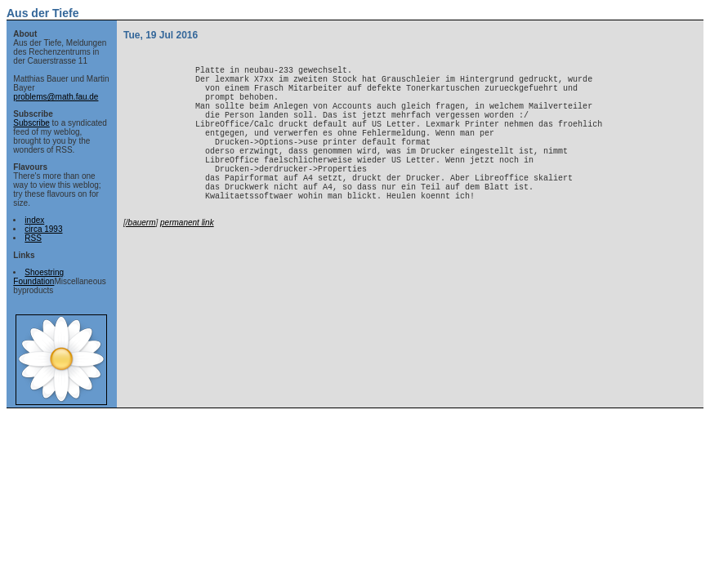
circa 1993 (43, 229)
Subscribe (31, 123)
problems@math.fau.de (56, 97)
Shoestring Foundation (38, 277)
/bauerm (141, 262)
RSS (33, 238)
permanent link (187, 262)
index (34, 220)
